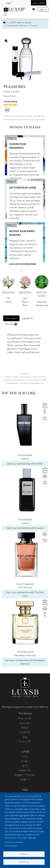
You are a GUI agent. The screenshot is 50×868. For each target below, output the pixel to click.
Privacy (25, 761)
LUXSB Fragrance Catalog (20, 22)
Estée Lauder (12, 91)
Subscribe (25, 732)
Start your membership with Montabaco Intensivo (25, 662)
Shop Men (25, 723)
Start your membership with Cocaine (25, 528)
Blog (25, 737)
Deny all (24, 854)
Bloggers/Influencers (25, 775)
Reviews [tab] (11, 324)
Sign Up (43, 9)
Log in (9, 3)
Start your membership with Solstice (25, 464)
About (25, 757)
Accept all (24, 862)
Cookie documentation (14, 842)
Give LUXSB (25, 741)
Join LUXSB (39, 3)
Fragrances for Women (16, 26)
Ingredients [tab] (27, 318)
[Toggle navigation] (5, 14)
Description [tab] (11, 318)
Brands (25, 727)
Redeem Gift (25, 770)
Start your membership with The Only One (25, 594)
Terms (25, 766)
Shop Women (25, 718)
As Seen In (25, 779)
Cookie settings (11, 846)
